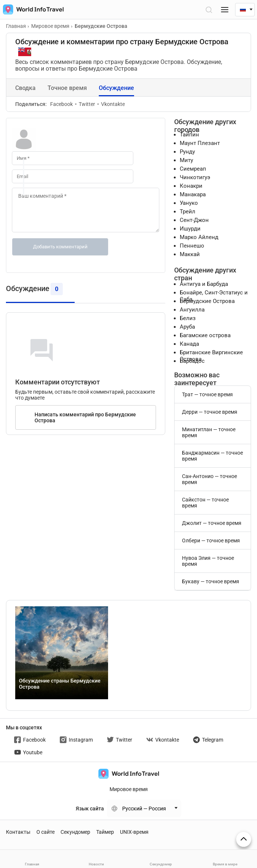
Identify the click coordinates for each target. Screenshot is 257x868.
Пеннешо (192, 246)
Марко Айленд (199, 237)
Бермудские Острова (207, 301)
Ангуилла (192, 310)
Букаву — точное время (211, 581)
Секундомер (75, 832)
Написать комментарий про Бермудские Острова (85, 417)
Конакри (191, 186)
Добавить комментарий (60, 247)
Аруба (187, 327)
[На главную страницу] (32, 9)
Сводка (25, 88)
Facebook (61, 104)
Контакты (18, 832)
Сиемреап (193, 169)
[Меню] (225, 9)
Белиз (188, 318)
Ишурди (190, 229)
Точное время (67, 88)
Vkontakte (111, 104)
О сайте (45, 832)
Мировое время (129, 789)
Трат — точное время (207, 394)
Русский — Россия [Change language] (144, 809)
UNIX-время (134, 832)
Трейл (188, 212)
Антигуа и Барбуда (204, 284)
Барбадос (192, 361)
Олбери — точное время (211, 541)
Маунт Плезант (200, 143)
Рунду (187, 152)
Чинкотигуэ (195, 177)
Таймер (105, 832)
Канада (189, 344)
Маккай (190, 254)
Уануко (189, 203)
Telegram (208, 740)
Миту (186, 160)
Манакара (193, 194)
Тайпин (189, 135)
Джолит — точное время (212, 523)
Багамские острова (205, 335)
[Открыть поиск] (209, 9)
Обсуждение (116, 88)
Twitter (85, 104)
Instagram (76, 740)
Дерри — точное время (210, 412)
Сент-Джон (194, 220)
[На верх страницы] (244, 839)
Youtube (28, 752)
